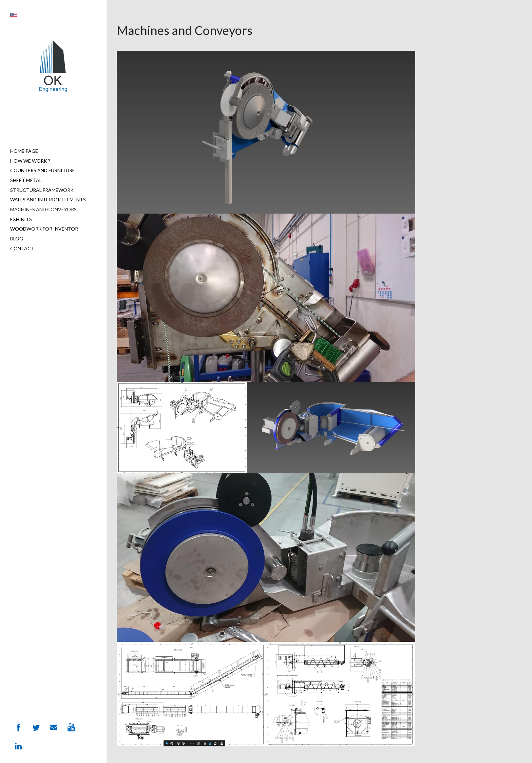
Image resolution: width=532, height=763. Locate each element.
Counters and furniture (43, 170)
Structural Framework (42, 190)
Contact (22, 248)
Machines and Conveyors (43, 209)
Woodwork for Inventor (44, 229)
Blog (17, 239)
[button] (14, 15)
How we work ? (30, 161)
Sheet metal (26, 180)
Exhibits (21, 219)
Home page (24, 151)
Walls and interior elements (48, 199)
